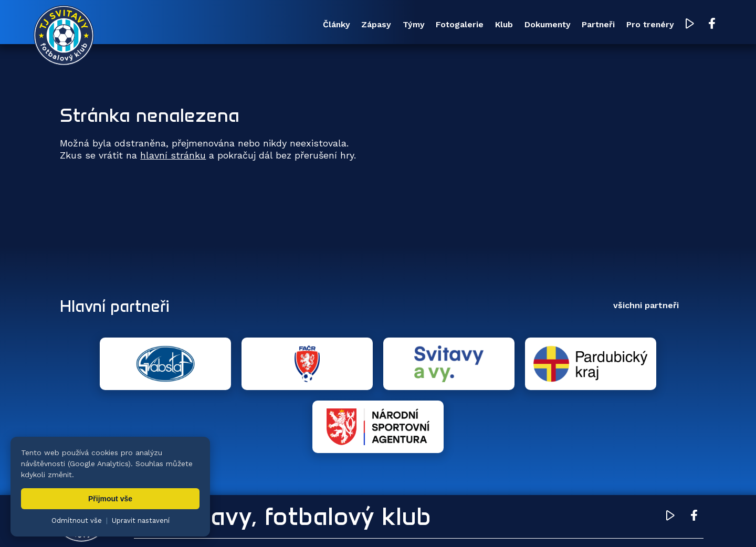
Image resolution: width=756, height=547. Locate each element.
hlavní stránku (173, 157)
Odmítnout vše (77, 520)
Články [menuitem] (220, 25)
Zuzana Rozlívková (218, 523)
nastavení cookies (418, 523)
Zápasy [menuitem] (272, 25)
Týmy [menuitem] (321, 25)
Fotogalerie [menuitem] (380, 25)
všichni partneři (646, 307)
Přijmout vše (110, 499)
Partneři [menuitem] (556, 25)
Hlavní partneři (124, 307)
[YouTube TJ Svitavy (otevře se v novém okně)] (665, 25)
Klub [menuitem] (436, 25)
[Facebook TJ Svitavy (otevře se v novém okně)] (686, 25)
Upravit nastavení (141, 520)
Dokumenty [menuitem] (492, 25)
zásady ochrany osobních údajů (512, 523)
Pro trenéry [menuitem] (620, 25)
